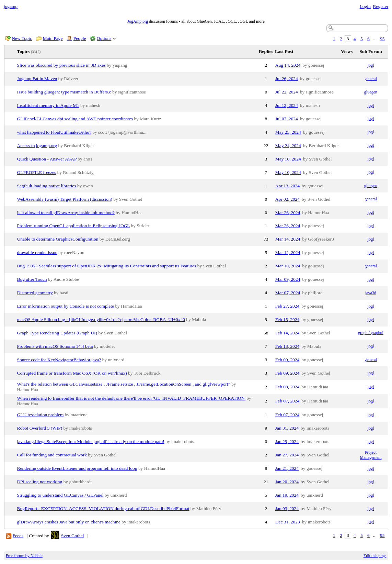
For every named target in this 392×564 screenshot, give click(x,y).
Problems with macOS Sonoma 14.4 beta (55, 346)
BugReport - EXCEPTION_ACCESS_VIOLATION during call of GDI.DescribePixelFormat (103, 508)
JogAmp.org (138, 21)
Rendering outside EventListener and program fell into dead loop (77, 468)
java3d (371, 293)
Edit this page (375, 556)
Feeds (18, 536)
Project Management (371, 455)
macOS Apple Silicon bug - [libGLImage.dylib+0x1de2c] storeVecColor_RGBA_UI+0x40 (101, 319)
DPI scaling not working (40, 482)
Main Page (53, 38)
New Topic (22, 38)
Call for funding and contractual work (52, 455)
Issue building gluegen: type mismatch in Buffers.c (64, 92)
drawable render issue (37, 252)
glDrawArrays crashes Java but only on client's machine (69, 522)
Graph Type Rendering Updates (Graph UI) (57, 333)
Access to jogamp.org (37, 146)
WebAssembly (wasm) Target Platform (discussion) (65, 199)
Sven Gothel (73, 536)
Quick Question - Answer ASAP (47, 159)
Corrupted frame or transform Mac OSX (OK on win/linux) (72, 373)
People (80, 38)
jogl (371, 65)
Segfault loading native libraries (47, 186)
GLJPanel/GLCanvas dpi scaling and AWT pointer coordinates (75, 119)
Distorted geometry (35, 293)
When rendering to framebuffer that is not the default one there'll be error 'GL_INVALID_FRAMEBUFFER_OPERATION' (131, 398)
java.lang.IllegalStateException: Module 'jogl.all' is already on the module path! (91, 441)
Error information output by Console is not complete (66, 306)
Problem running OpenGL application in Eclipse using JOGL (74, 226)
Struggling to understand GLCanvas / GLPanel (60, 495)
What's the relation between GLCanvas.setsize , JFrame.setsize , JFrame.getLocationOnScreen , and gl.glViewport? (124, 384)
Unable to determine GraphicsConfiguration (58, 239)
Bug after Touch (32, 279)
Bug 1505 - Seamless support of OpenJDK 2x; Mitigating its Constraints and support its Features (107, 266)
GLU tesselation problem (41, 415)
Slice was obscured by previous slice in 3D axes (61, 65)
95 (382, 39)
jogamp (11, 6)
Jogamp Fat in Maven (37, 79)
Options (104, 38)
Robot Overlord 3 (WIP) (40, 428)
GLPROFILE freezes (37, 172)
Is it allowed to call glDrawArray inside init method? (66, 213)
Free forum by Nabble (24, 556)
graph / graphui (371, 333)
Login (365, 6)
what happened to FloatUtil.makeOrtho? (54, 132)
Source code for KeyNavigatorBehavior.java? (59, 360)
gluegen (371, 92)
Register (381, 6)
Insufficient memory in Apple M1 (48, 105)
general (371, 79)
